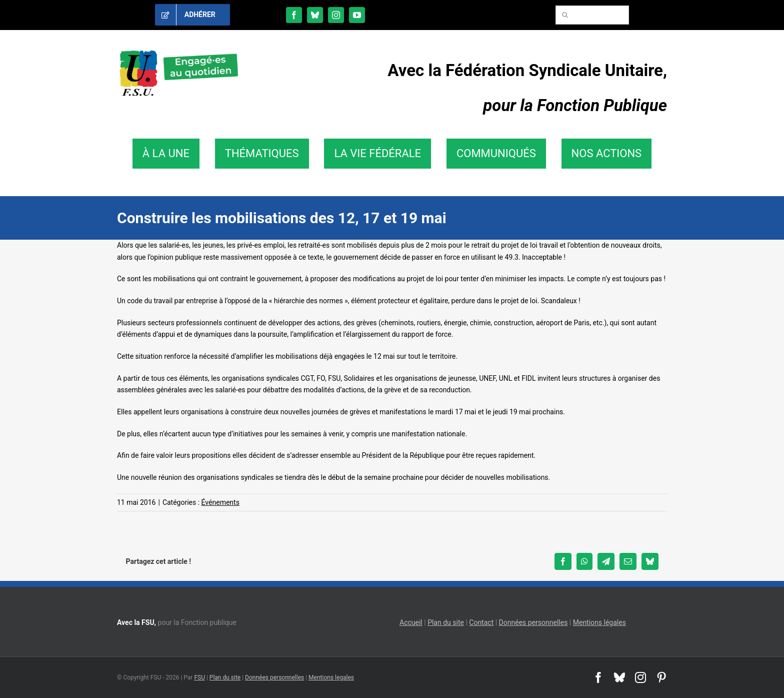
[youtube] (357, 15)
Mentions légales (599, 622)
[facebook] (294, 15)
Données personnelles (533, 622)
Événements (220, 502)
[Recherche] (565, 15)
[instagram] (336, 15)
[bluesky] (315, 15)
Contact (481, 622)
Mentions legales (331, 677)
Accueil (411, 622)
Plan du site (446, 622)
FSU (199, 677)
